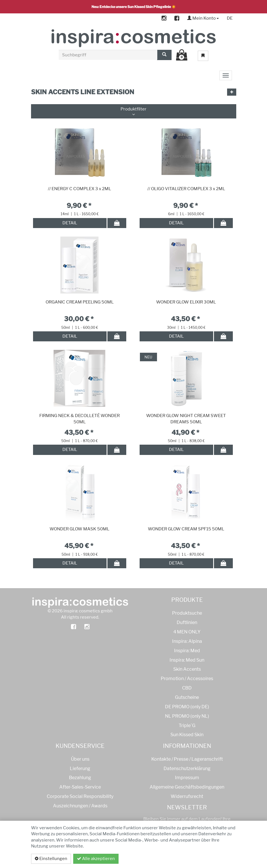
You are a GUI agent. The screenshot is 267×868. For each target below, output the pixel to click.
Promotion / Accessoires (187, 679)
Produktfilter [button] (134, 111)
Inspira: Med (187, 651)
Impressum (187, 778)
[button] (232, 92)
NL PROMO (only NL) (187, 716)
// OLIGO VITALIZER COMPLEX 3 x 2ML (186, 189)
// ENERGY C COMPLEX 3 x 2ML (80, 189)
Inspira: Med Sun (187, 660)
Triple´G (187, 726)
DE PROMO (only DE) (187, 707)
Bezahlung (80, 778)
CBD (187, 688)
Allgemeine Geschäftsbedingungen (187, 787)
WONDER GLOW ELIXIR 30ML (186, 302)
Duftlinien (187, 622)
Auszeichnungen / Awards (80, 806)
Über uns (80, 759)
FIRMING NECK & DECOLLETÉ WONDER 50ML (80, 419)
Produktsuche (187, 613)
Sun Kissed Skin (187, 735)
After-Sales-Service (80, 787)
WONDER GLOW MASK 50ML (80, 529)
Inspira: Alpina (187, 641)
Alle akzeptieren (96, 859)
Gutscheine (187, 697)
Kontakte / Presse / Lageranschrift (187, 759)
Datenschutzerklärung (206, 859)
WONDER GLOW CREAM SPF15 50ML (186, 529)
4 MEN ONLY (187, 632)
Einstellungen (51, 859)
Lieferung (80, 769)
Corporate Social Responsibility (80, 796)
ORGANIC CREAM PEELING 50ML (80, 302)
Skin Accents (187, 669)
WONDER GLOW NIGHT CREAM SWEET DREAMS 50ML (186, 419)
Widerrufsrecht (187, 796)
